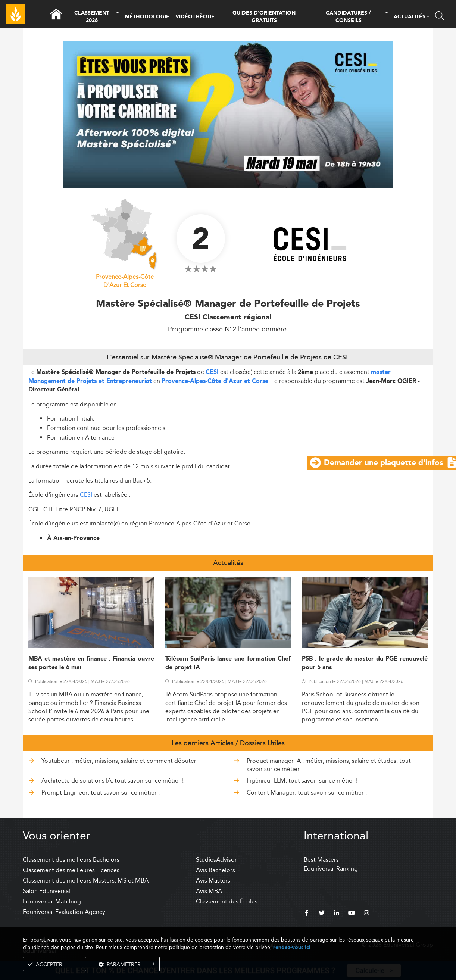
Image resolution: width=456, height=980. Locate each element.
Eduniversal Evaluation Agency (64, 912)
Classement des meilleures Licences (71, 870)
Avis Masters (213, 881)
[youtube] (352, 914)
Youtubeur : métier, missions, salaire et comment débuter (119, 761)
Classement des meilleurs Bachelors (71, 860)
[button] (118, 17)
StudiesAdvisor (216, 860)
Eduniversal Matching (52, 901)
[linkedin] (337, 914)
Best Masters (321, 860)
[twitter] (322, 914)
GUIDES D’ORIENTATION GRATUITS (264, 17)
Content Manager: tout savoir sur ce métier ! (307, 792)
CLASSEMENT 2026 (92, 17)
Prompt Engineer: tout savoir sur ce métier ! (101, 792)
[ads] (228, 186)
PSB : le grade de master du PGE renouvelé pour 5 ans (365, 663)
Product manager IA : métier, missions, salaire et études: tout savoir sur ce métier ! (329, 765)
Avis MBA (209, 891)
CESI (212, 372)
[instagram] (366, 914)
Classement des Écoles (227, 901)
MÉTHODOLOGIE (147, 17)
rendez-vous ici (292, 947)
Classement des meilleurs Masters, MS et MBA (86, 881)
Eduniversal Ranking (331, 869)
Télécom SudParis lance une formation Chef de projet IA (228, 663)
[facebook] (307, 914)
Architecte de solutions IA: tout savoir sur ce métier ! (113, 781)
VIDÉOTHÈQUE (195, 17)
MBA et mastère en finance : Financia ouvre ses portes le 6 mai (91, 663)
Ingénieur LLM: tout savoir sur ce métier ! (302, 781)
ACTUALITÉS (410, 17)
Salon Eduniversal (46, 891)
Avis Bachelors (215, 870)
